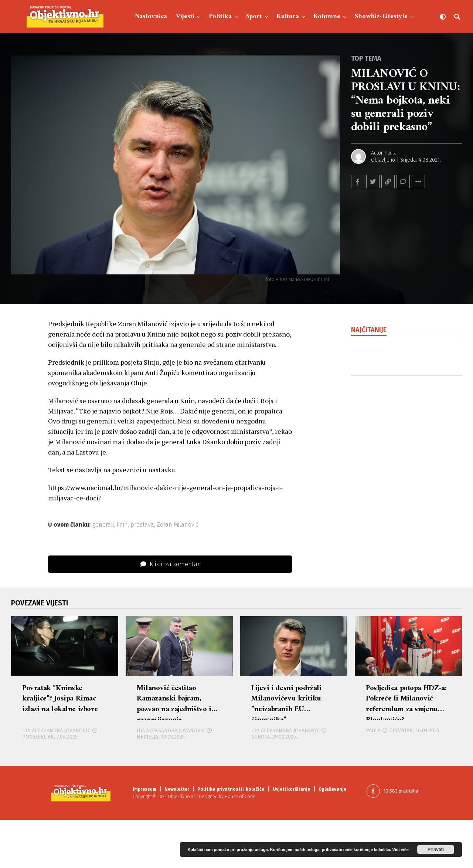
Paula (391, 153)
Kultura (288, 16)
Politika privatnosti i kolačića (231, 837)
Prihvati (436, 850)
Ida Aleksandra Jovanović (56, 779)
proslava (142, 525)
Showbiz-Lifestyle (381, 16)
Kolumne (327, 16)
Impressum (144, 837)
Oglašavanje (332, 837)
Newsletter (177, 837)
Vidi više (401, 850)
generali (103, 525)
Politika (220, 16)
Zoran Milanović (178, 525)
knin (122, 525)
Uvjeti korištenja (292, 837)
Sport (254, 16)
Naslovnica (151, 16)
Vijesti (185, 16)
